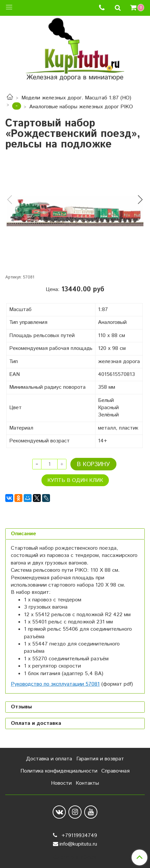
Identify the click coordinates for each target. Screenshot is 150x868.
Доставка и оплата (49, 759)
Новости (61, 783)
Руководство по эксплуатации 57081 (55, 684)
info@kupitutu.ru (78, 844)
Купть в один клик (75, 480)
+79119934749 (78, 836)
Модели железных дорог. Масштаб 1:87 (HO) (76, 98)
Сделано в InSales (75, 857)
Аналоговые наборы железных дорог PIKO (81, 107)
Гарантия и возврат (100, 759)
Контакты (87, 783)
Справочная (115, 771)
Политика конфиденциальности (59, 771)
